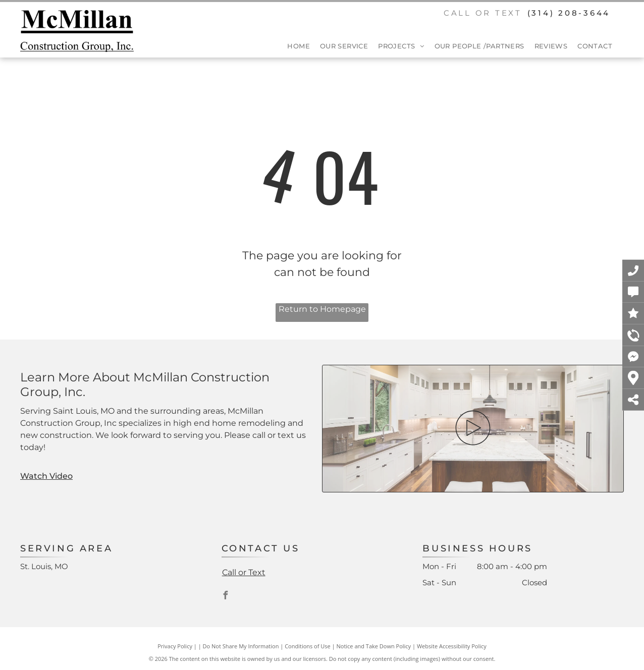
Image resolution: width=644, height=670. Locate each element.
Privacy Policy (175, 646)
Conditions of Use (308, 646)
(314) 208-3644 (569, 13)
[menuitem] (293, 46)
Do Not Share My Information (241, 646)
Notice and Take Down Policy (374, 646)
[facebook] (226, 597)
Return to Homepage (322, 309)
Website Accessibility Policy (452, 646)
